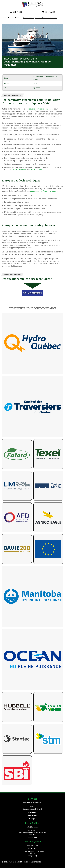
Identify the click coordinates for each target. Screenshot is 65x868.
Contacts (50, 12)
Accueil (4, 18)
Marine (33, 806)
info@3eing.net (32, 827)
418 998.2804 (32, 849)
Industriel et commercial (33, 803)
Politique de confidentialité (29, 862)
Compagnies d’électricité (33, 809)
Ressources (32, 815)
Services (18, 12)
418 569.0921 (32, 830)
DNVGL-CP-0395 (36, 170)
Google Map (33, 837)
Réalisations (15, 18)
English (33, 819)
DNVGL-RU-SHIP (19, 170)
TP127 (52, 167)
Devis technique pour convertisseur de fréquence (40, 18)
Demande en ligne (32, 293)
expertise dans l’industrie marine (44, 191)
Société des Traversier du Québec (40, 109)
